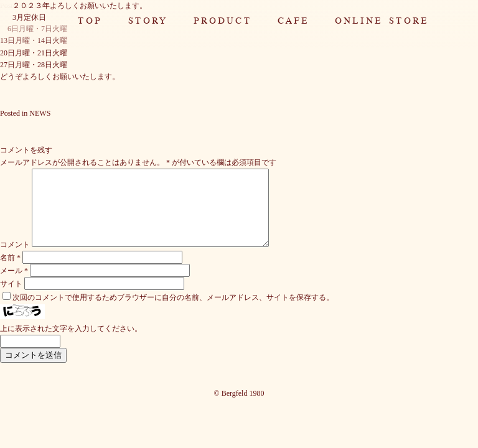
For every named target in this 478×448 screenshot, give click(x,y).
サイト (11, 299)
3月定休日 (29, 17)
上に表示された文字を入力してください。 (71, 343)
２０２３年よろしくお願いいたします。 (80, 6)
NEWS (40, 113)
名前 (10, 273)
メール (14, 286)
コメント (15, 259)
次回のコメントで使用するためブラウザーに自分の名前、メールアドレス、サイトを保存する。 (173, 312)
